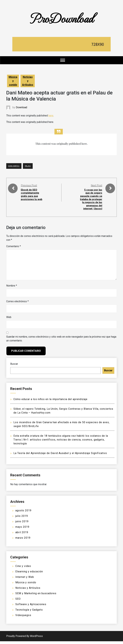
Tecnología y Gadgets (29, 612)
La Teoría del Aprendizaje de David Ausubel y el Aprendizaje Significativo (60, 456)
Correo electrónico (17, 304)
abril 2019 (22, 535)
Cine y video (23, 569)
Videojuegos (23, 618)
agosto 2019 (23, 513)
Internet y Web (25, 580)
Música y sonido (13, 81)
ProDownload (61, 18)
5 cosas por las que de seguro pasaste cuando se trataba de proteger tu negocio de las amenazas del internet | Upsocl (92, 201)
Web (9, 320)
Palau (28, 166)
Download (21, 107)
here (51, 116)
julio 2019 (22, 519)
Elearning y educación (29, 574)
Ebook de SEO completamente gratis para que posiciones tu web (32, 194)
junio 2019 (22, 524)
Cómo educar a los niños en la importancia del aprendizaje (50, 402)
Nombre (12, 288)
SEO (18, 602)
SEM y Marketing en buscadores (36, 596)
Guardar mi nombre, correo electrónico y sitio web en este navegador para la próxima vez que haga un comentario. (61, 341)
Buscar (14, 367)
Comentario (14, 249)
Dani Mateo (14, 166)
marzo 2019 (23, 540)
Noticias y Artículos (28, 81)
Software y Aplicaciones (31, 607)
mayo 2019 (22, 530)
